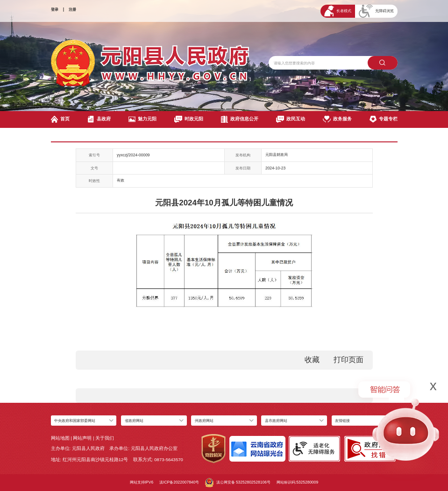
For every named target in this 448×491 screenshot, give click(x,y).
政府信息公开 (240, 119)
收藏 (312, 360)
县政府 (99, 119)
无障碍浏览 (376, 11)
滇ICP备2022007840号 (179, 482)
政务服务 (337, 119)
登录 (55, 9)
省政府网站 (134, 421)
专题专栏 (384, 119)
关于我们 (105, 438)
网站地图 (60, 438)
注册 (72, 9)
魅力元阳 (142, 119)
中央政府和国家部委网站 (75, 421)
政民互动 (291, 119)
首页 (60, 119)
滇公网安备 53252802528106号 (238, 483)
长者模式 (338, 11)
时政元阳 (189, 119)
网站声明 (82, 438)
